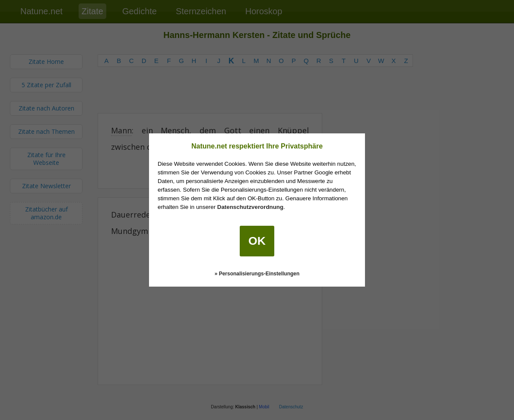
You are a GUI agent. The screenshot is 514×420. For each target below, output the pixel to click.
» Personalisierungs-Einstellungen (257, 274)
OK (257, 241)
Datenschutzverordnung (250, 207)
